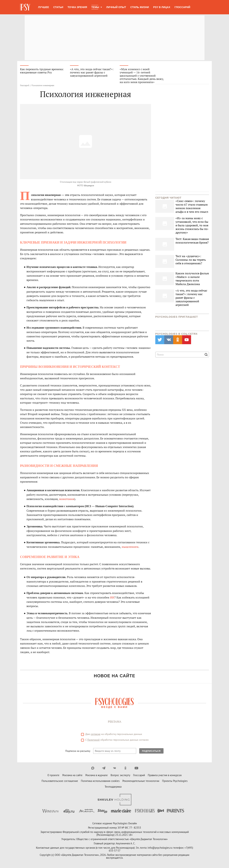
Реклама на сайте (72, 775)
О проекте (53, 775)
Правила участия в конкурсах (165, 775)
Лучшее (44, 7)
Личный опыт (116, 7)
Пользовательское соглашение (60, 781)
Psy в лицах (162, 7)
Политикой (93, 740)
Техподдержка (113, 787)
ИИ (112, 597)
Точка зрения (77, 7)
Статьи (58, 7)
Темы (95, 7)
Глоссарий (182, 7)
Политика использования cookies (100, 781)
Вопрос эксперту (120, 775)
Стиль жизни (140, 7)
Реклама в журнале (97, 775)
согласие (96, 734)
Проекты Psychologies (175, 781)
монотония (67, 499)
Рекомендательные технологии (141, 781)
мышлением (130, 547)
